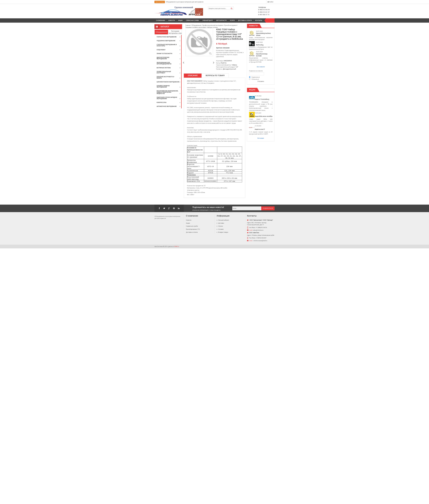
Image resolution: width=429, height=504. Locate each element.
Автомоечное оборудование (167, 106)
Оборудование (161, 32)
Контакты (259, 20)
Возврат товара (222, 232)
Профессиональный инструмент (164, 72)
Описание (193, 75)
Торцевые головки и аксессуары (196, 27)
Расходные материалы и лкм (175, 32)
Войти (271, 2)
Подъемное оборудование (166, 41)
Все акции (261, 138)
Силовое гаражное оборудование (163, 86)
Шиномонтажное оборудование (168, 82)
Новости (172, 20)
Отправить (261, 81)
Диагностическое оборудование (163, 58)
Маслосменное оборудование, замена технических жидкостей (167, 92)
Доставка (220, 223)
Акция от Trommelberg (262, 99)
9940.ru (177, 246)
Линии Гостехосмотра (165, 54)
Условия (220, 229)
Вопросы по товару (215, 75)
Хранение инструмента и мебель (165, 77)
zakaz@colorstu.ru (258, 230)
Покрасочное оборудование (167, 37)
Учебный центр (208, 20)
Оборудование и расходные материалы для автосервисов (185, 2)
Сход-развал (161, 50)
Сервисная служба (192, 20)
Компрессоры (162, 103)
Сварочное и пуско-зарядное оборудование (167, 98)
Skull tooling (260, 45)
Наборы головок (212, 27)
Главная (188, 25)
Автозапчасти (221, 20)
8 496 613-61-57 (264, 12)
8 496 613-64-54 (264, 10)
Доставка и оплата (245, 20)
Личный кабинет (223, 220)
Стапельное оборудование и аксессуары (167, 45)
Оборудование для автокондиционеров (164, 63)
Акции (180, 20)
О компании (160, 20)
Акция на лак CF (260, 129)
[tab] (193, 76)
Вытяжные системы (164, 68)
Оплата (220, 226)
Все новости (261, 67)
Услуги (232, 20)
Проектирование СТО (193, 229)
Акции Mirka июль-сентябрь (264, 116)
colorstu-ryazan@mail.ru (260, 241)
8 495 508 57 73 (264, 15)
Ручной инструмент (231, 25)
